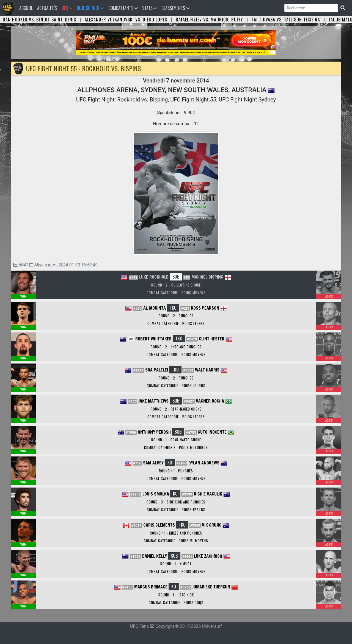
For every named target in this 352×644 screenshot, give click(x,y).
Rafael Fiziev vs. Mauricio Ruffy (209, 20)
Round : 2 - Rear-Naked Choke (176, 409)
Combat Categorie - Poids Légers (176, 323)
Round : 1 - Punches (176, 471)
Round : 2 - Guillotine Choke (176, 285)
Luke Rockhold (154, 277)
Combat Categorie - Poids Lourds (176, 386)
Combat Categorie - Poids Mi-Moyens (176, 541)
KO (170, 463)
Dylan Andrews (204, 463)
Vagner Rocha (210, 401)
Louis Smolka (156, 494)
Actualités (47, 8)
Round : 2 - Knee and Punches (176, 347)
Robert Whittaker (153, 339)
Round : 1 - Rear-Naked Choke (176, 440)
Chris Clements (159, 525)
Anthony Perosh (154, 432)
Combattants (123, 8)
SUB (176, 277)
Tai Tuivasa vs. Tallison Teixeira (286, 20)
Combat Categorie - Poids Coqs (176, 602)
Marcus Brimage (151, 587)
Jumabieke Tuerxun (211, 587)
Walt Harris (207, 370)
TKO (173, 308)
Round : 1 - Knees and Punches (176, 533)
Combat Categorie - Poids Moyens (176, 293)
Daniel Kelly (155, 556)
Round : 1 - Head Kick (176, 595)
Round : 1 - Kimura (176, 564)
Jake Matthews (153, 401)
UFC (67, 8)
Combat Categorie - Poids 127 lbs (176, 510)
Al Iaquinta (155, 308)
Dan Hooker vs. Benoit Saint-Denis (39, 20)
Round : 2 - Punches (176, 316)
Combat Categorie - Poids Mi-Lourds (176, 447)
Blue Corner (90, 8)
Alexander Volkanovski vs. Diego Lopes (126, 20)
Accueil (27, 8)
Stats (150, 8)
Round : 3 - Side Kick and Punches (176, 502)
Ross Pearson (205, 308)
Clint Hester (212, 339)
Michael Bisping (207, 277)
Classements (175, 8)
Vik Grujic (212, 525)
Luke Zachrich (208, 556)
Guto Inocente (212, 432)
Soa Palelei (157, 370)
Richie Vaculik (208, 494)
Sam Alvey (153, 463)
